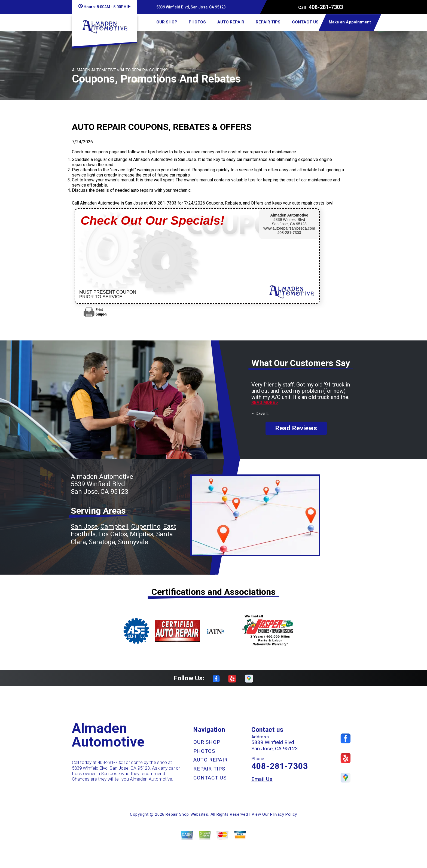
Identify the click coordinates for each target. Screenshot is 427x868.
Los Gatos (113, 534)
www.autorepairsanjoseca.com (289, 228)
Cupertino (146, 526)
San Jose (84, 526)
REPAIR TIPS (268, 22)
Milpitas (142, 534)
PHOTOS (197, 22)
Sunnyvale (133, 542)
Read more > (265, 403)
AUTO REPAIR (231, 22)
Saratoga (102, 542)
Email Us (262, 779)
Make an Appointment (350, 22)
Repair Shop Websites (187, 814)
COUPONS (158, 70)
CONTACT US (305, 22)
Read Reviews (296, 428)
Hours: (104, 7)
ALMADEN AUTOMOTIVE (94, 70)
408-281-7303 (326, 7)
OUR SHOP (167, 22)
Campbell (115, 526)
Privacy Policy (283, 814)
